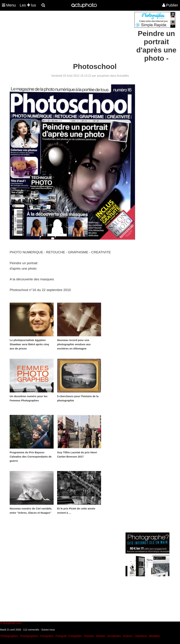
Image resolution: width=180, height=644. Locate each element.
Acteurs (128, 636)
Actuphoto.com (12, 623)
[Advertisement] (69, 36)
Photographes (9, 636)
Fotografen (75, 636)
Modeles (154, 636)
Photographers (29, 636)
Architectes (114, 636)
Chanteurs (141, 636)
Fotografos (47, 636)
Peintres (89, 636)
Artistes (101, 636)
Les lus (28, 5)
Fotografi (61, 636)
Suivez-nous (48, 630)
